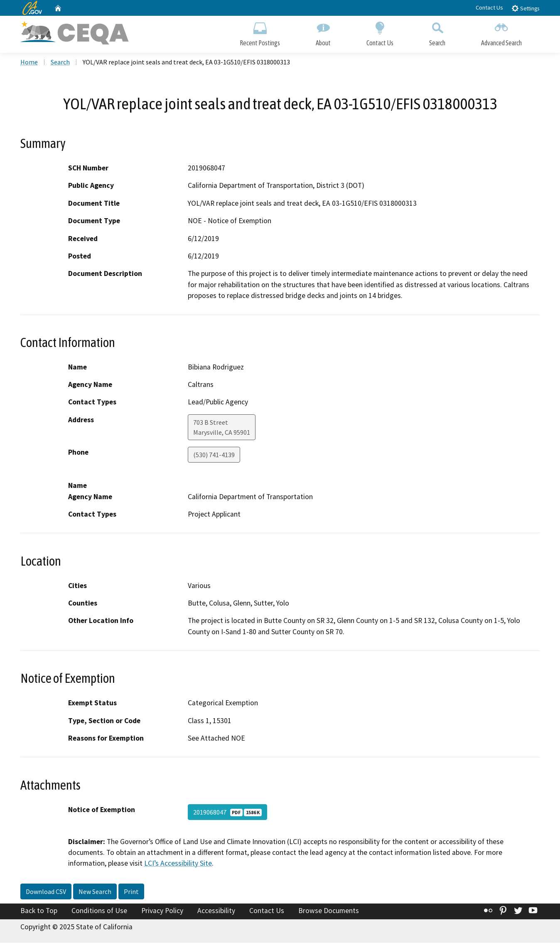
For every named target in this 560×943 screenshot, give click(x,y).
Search (437, 32)
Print (131, 892)
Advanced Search (501, 32)
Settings (525, 8)
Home (29, 63)
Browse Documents (329, 911)
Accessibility (216, 911)
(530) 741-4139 (214, 455)
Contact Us (489, 7)
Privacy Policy (162, 911)
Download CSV (46, 892)
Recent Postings (260, 32)
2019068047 (227, 813)
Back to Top (39, 911)
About (323, 32)
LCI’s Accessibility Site (178, 864)
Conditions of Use (99, 911)
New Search (95, 892)
